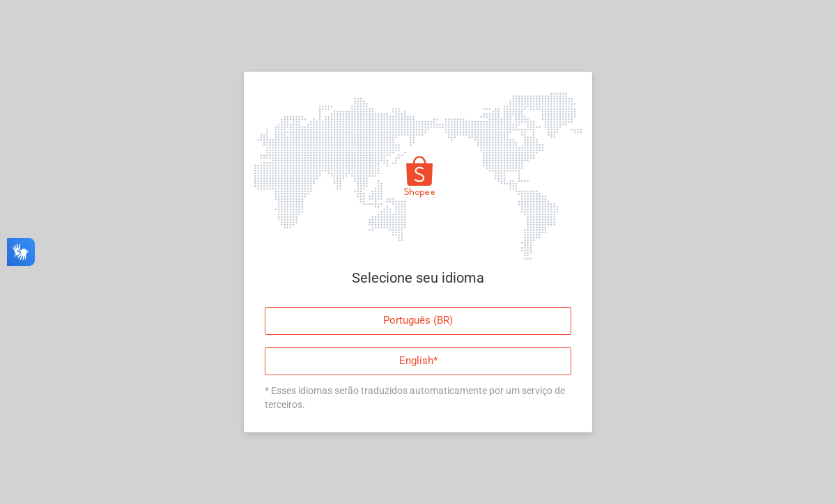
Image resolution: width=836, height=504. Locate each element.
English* (418, 361)
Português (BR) (418, 320)
